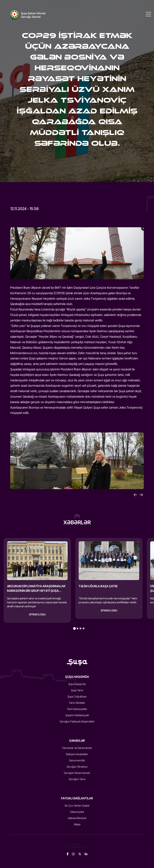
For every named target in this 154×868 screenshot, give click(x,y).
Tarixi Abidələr (77, 703)
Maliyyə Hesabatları (77, 754)
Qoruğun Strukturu (77, 767)
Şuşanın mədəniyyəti (77, 715)
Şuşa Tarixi (77, 690)
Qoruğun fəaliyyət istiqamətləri (77, 721)
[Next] (141, 495)
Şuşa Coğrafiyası (77, 696)
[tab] (74, 628)
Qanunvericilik (77, 760)
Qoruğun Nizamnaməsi (77, 773)
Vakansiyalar (77, 812)
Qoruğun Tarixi (77, 779)
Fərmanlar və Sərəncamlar (77, 748)
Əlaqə (77, 824)
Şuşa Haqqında (77, 684)
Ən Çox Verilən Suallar (77, 806)
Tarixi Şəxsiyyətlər (77, 709)
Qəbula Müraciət (77, 818)
